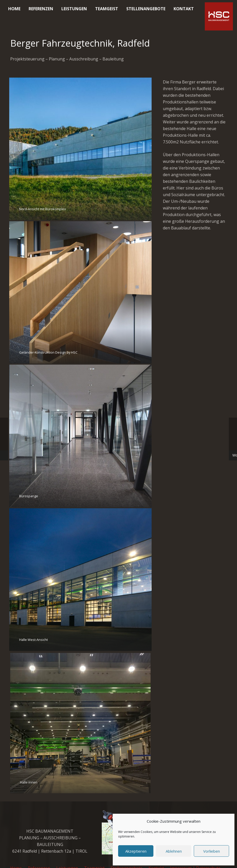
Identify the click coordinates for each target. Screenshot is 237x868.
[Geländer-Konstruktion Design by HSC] (80, 292)
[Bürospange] (80, 436)
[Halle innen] (80, 723)
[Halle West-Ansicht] (80, 580)
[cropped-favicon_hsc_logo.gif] (219, 16)
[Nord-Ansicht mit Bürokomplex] (80, 149)
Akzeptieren (136, 851)
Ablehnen (174, 851)
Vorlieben (212, 851)
